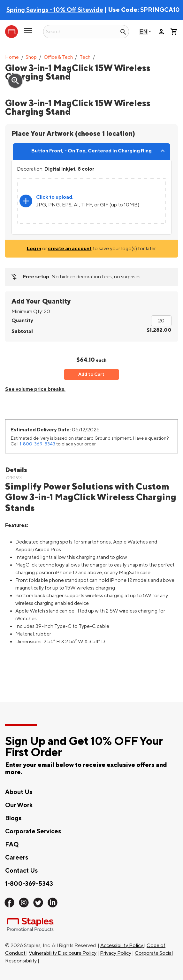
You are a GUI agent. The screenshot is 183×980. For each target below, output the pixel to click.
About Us (19, 792)
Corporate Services (33, 831)
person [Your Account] (161, 32)
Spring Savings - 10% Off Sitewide (55, 10)
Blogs (13, 818)
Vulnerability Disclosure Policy (63, 953)
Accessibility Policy (122, 945)
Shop (31, 57)
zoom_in (15, 81)
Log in (34, 249)
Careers (17, 858)
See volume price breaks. (35, 389)
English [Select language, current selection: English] (143, 31)
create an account (70, 249)
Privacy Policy (116, 953)
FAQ (12, 845)
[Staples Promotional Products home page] (11, 32)
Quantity (22, 320)
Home (12, 57)
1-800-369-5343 (37, 444)
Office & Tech (58, 57)
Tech (85, 57)
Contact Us (21, 871)
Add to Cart (91, 374)
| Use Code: (73, 10)
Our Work (19, 805)
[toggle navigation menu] (28, 33)
